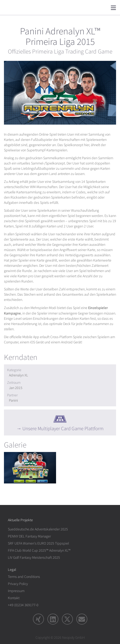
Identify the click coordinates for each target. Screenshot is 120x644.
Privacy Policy (18, 584)
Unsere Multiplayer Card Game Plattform (63, 429)
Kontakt (14, 598)
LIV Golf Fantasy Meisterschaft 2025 (34, 558)
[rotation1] (30, 468)
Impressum (16, 591)
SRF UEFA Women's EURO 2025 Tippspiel (38, 543)
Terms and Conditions (24, 577)
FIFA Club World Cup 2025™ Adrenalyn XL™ (39, 550)
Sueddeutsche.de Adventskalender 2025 (38, 529)
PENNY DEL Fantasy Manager (29, 536)
